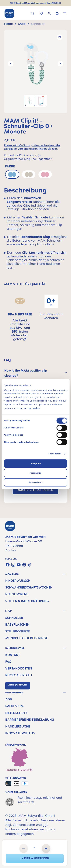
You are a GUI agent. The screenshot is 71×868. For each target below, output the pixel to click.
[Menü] (65, 14)
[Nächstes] (60, 64)
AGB (9, 699)
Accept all (36, 463)
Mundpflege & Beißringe (27, 638)
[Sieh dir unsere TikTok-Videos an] (30, 565)
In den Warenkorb (35, 858)
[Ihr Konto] (49, 14)
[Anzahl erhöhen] (46, 848)
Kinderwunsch (18, 581)
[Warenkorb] (57, 14)
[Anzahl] (35, 848)
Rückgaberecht (19, 675)
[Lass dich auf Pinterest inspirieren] (24, 565)
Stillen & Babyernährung (27, 601)
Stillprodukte (18, 631)
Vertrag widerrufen (18, 685)
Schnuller (14, 618)
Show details (55, 454)
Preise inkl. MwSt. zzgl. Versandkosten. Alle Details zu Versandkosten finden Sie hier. (32, 147)
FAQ (8, 662)
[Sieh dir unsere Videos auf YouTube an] (19, 565)
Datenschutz (16, 713)
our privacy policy (30, 408)
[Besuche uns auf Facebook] (8, 565)
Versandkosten (19, 668)
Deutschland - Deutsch (20, 770)
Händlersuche (18, 726)
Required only (36, 482)
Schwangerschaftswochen (29, 587)
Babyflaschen (17, 624)
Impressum (14, 706)
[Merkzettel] (41, 14)
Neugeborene (17, 594)
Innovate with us (20, 733)
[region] (35, 72)
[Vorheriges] (11, 64)
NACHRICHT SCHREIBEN (36, 490)
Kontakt (13, 655)
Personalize (35, 473)
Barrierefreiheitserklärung (30, 720)
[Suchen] (32, 14)
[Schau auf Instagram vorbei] (13, 565)
